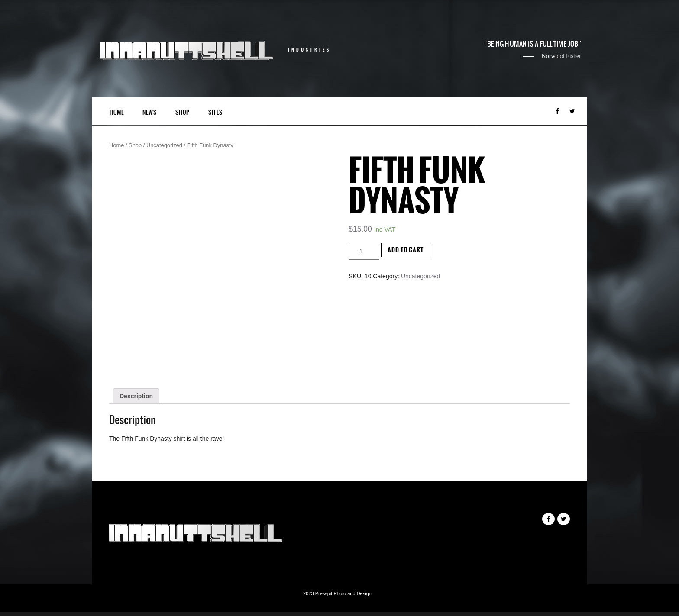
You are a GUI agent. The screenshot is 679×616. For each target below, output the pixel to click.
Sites (215, 112)
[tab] (136, 396)
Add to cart (406, 250)
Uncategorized (164, 145)
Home (117, 112)
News (150, 112)
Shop (183, 112)
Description (136, 396)
